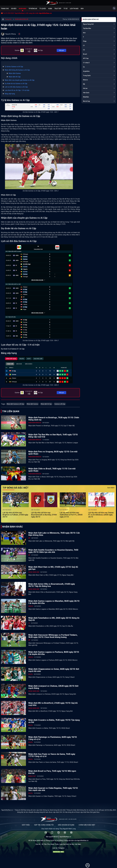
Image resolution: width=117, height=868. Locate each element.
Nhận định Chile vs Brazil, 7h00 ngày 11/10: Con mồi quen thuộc (52, 470)
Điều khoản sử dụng (66, 825)
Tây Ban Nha (87, 28)
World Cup (86, 101)
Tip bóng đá (33, 9)
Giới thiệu (26, 825)
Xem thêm (111, 488)
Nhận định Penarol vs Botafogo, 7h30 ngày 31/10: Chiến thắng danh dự (54, 419)
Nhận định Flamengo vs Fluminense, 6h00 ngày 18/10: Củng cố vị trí (53, 738)
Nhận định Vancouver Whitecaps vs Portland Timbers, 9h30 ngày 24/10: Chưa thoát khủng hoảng (53, 636)
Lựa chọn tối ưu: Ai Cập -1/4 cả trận (17, 90)
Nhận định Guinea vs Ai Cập (15, 404)
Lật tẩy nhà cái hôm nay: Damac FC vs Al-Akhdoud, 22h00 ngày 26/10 (101, 515)
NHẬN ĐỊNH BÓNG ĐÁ (22, 19)
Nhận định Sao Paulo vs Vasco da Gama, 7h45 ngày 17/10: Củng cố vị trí (52, 755)
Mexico (85, 80)
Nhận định (23, 9)
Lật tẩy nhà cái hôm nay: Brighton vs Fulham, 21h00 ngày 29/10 (15, 515)
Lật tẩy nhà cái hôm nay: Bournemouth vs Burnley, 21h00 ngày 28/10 (44, 515)
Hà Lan (85, 88)
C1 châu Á (86, 63)
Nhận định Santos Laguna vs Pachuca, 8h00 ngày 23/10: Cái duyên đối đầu (54, 653)
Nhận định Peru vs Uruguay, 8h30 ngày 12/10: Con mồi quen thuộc (53, 453)
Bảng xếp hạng (10, 94)
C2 (84, 50)
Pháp (85, 41)
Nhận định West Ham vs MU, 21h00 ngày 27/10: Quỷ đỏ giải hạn (53, 568)
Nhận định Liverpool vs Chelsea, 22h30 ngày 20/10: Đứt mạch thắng (53, 687)
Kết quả (61, 50)
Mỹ (84, 84)
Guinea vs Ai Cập (60, 404)
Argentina (86, 71)
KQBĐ (50, 9)
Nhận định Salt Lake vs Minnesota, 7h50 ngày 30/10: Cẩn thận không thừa (54, 534)
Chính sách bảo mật (87, 825)
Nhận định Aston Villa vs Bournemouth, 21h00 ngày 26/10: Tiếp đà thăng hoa (52, 585)
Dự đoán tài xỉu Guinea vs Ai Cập (16, 84)
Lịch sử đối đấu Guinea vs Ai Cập (16, 87)
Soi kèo (14, 9)
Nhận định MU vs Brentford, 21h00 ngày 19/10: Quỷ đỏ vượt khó (53, 704)
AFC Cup (86, 58)
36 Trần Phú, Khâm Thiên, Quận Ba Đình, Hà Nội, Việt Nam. (61, 844)
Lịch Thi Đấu (74, 9)
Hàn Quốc (86, 93)
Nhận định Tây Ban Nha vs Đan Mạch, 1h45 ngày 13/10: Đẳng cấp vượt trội (53, 436)
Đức (84, 33)
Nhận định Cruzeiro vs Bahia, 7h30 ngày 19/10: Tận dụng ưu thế (54, 721)
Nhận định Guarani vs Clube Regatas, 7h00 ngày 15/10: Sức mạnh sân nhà (53, 789)
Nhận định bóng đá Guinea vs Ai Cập (17, 70)
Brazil (85, 54)
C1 (84, 46)
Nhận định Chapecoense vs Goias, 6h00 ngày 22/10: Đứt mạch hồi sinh (54, 670)
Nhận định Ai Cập (15, 77)
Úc (84, 67)
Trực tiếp (58, 9)
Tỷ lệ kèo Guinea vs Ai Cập (14, 67)
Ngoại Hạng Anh (88, 24)
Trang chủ (5, 9)
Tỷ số (66, 9)
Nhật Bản (86, 97)
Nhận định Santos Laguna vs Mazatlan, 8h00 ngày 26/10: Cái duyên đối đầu (54, 602)
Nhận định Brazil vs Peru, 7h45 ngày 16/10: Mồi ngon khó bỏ (52, 772)
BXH (82, 9)
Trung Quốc (87, 75)
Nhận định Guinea (15, 73)
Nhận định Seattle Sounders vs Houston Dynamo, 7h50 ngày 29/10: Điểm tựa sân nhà (53, 551)
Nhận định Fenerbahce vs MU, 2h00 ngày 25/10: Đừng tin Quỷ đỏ (54, 619)
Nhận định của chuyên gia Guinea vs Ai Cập (20, 80)
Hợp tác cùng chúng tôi (44, 825)
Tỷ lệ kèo (43, 9)
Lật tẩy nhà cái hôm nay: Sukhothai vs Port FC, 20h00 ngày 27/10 (71, 515)
